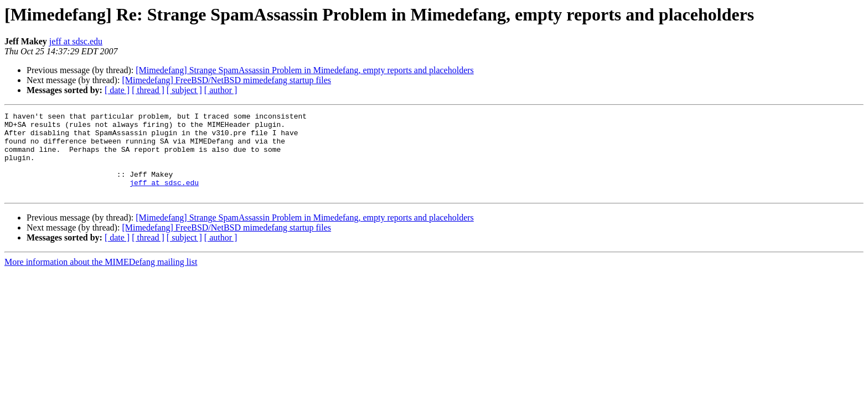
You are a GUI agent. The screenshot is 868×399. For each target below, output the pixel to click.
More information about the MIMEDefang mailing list (101, 278)
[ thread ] (148, 90)
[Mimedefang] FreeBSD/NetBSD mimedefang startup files (226, 80)
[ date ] (117, 90)
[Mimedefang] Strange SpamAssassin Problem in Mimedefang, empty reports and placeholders (305, 70)
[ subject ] (184, 90)
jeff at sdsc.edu (76, 41)
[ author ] (221, 90)
